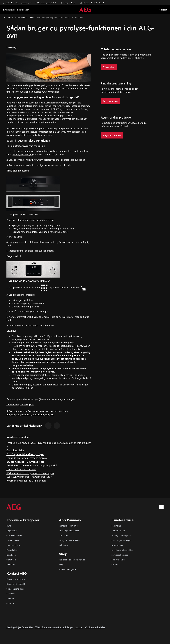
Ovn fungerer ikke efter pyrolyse (25, 454)
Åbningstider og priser (121, 535)
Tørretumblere (13, 540)
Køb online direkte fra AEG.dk (72, 560)
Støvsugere (11, 560)
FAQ (61, 564)
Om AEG (10, 603)
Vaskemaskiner (13, 545)
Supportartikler (118, 530)
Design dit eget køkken (69, 540)
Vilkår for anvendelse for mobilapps (54, 627)
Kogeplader (12, 530)
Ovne (9, 526)
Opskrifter (64, 535)
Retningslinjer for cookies (20, 627)
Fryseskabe (12, 550)
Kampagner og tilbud (68, 526)
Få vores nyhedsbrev (16, 579)
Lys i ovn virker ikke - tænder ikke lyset (29, 477)
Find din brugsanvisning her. (20, 404)
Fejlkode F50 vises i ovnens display (27, 458)
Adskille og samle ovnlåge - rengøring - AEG (32, 465)
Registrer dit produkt (16, 584)
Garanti (115, 564)
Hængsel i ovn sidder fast (21, 469)
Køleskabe (11, 555)
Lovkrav (79, 627)
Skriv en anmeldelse (15, 589)
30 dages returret (68, 3)
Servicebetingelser (120, 555)
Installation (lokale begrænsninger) (17, 3)
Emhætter (11, 564)
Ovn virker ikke (15, 450)
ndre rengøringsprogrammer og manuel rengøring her (38, 412)
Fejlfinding (116, 526)
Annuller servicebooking (122, 550)
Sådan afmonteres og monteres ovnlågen (30, 473)
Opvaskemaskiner (14, 535)
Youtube (10, 598)
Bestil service (117, 545)
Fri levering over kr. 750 (46, 3)
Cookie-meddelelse (95, 627)
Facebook (11, 594)
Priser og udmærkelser (69, 530)
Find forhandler (118, 560)
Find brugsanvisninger (121, 540)
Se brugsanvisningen (23, 154)
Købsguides (64, 545)
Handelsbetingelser (68, 569)
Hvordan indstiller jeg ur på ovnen (26, 480)
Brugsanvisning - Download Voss (25, 462)
